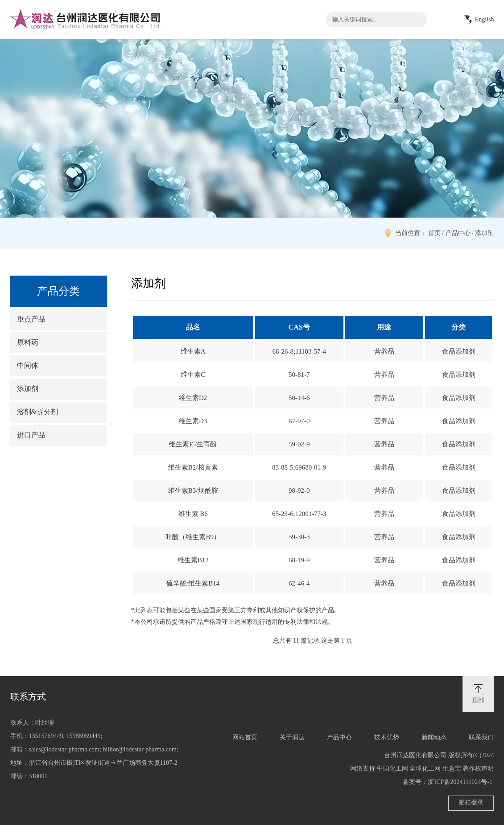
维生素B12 (193, 560)
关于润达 (292, 737)
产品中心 (339, 737)
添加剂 (28, 389)
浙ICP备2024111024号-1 (460, 782)
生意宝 (452, 769)
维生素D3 (193, 421)
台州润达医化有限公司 (415, 755)
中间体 (28, 365)
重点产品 (31, 319)
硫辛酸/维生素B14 (193, 583)
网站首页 (245, 737)
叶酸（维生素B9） (193, 537)
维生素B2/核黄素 (193, 467)
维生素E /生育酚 (193, 444)
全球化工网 (425, 769)
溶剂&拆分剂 (37, 412)
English (477, 20)
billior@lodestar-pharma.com (139, 749)
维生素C (193, 375)
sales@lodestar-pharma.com (64, 749)
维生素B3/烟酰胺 (193, 491)
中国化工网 (392, 769)
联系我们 (481, 737)
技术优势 (387, 737)
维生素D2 (193, 398)
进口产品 (31, 435)
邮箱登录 (471, 802)
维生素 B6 (193, 514)
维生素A (193, 351)
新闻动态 (434, 737)
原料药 (28, 342)
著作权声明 (478, 769)
